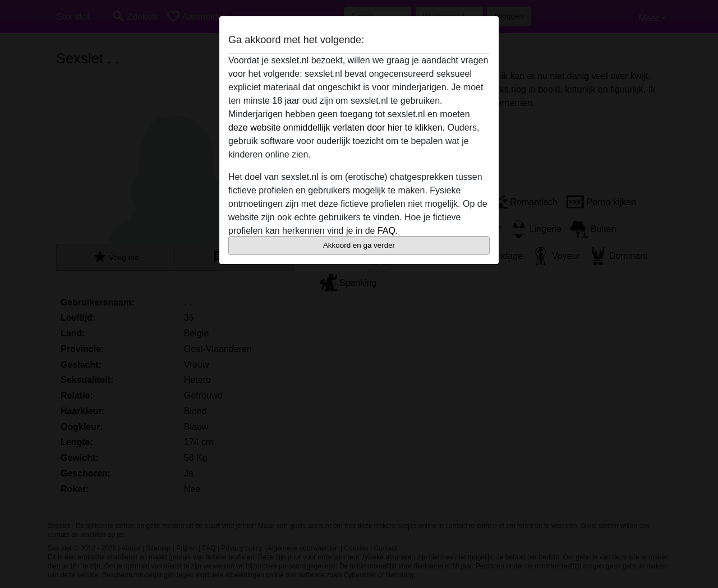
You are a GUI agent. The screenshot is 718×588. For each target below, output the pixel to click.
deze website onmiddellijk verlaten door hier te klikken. (337, 128)
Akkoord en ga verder (359, 245)
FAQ (386, 231)
